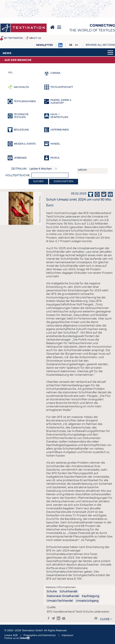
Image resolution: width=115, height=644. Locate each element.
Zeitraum (19, 169)
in (58, 618)
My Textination (13, 38)
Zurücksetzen (64, 181)
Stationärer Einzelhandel (63, 596)
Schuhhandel (68, 591)
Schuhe (52, 591)
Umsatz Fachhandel (60, 601)
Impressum (67, 635)
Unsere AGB (11, 635)
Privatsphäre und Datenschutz (40, 635)
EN (77, 45)
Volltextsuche (17, 175)
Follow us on (17, 638)
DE (71, 45)
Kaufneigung (90, 596)
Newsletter (44, 45)
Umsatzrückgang (87, 601)
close (105, 619)
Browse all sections (100, 45)
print (96, 618)
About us (35, 38)
